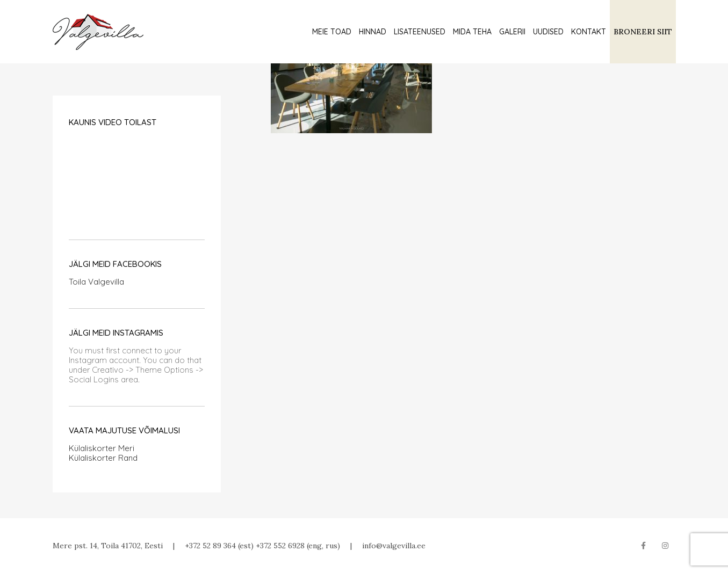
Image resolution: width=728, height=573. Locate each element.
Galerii (512, 32)
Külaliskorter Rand (103, 458)
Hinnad (373, 32)
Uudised (548, 32)
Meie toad (332, 32)
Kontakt (589, 32)
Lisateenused (420, 32)
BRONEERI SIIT (643, 32)
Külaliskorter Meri (102, 448)
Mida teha (472, 32)
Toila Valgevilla (96, 282)
